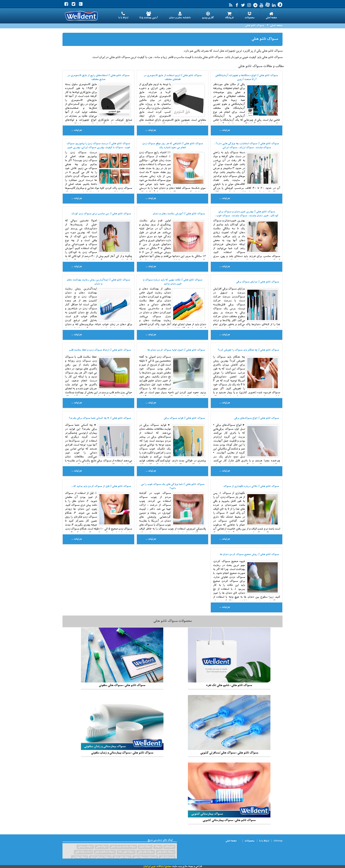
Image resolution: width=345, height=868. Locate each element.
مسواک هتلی (102, 847)
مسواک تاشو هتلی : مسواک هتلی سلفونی (122, 657)
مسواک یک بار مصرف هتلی (123, 847)
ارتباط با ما (123, 15)
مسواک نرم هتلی (85, 847)
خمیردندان (169, 847)
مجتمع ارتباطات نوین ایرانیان (157, 867)
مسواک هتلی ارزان (122, 857)
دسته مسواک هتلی (83, 852)
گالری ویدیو (208, 15)
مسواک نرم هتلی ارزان (100, 857)
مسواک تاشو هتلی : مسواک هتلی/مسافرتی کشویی (229, 725)
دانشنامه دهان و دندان (180, 15)
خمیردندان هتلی (167, 857)
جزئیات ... (225, 130)
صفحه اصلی (271, 15)
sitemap (278, 841)
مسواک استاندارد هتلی (105, 852)
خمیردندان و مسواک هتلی (145, 857)
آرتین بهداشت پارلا (149, 15)
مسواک (158, 847)
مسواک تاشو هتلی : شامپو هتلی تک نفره (229, 657)
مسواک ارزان (145, 847)
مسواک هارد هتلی (146, 852)
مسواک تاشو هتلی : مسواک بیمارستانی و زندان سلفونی (122, 725)
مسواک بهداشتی (80, 857)
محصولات (250, 15)
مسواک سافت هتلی (166, 852)
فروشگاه (229, 15)
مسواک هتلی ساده (126, 852)
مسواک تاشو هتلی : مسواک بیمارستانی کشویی (229, 792)
